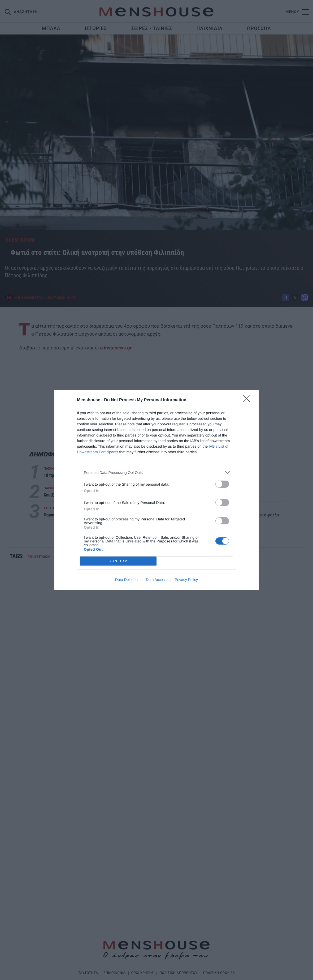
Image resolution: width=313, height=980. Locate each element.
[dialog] (156, 490)
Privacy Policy (186, 580)
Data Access (156, 580)
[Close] (248, 400)
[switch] (222, 484)
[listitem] (156, 472)
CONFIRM (118, 561)
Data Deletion (126, 580)
